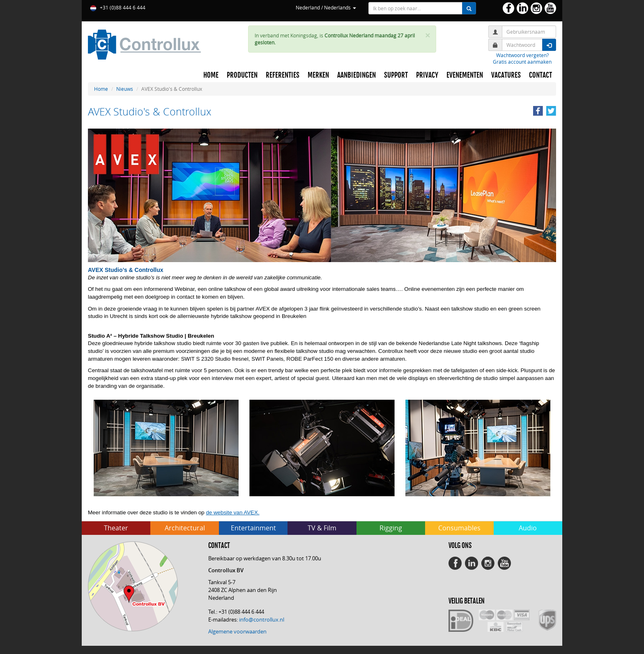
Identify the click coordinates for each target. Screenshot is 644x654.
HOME (211, 75)
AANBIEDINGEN (356, 75)
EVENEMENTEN (465, 75)
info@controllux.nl (262, 619)
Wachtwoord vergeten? (522, 55)
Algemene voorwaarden (237, 631)
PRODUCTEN (242, 75)
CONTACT (540, 75)
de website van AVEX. (232, 512)
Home (101, 89)
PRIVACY (427, 75)
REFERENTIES (283, 75)
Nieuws (125, 89)
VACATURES (506, 75)
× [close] (428, 36)
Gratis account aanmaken (522, 62)
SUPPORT (396, 75)
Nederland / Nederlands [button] (326, 7)
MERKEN (318, 75)
